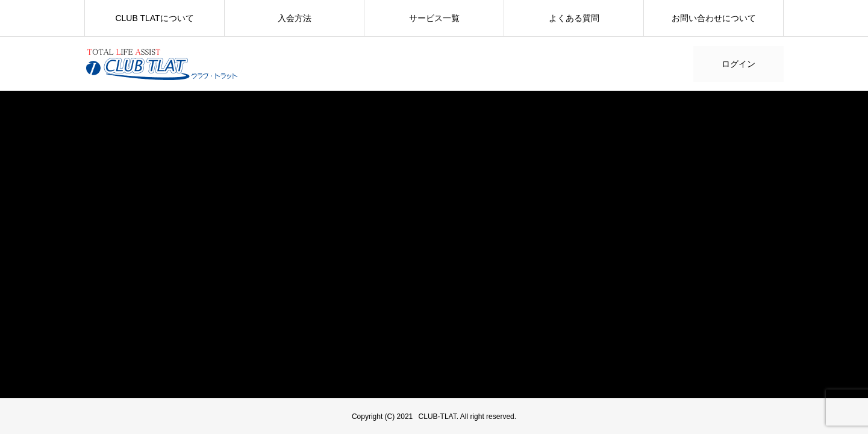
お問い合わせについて (714, 18)
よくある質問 (574, 18)
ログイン (738, 64)
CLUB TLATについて (154, 18)
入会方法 (295, 18)
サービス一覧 (434, 18)
